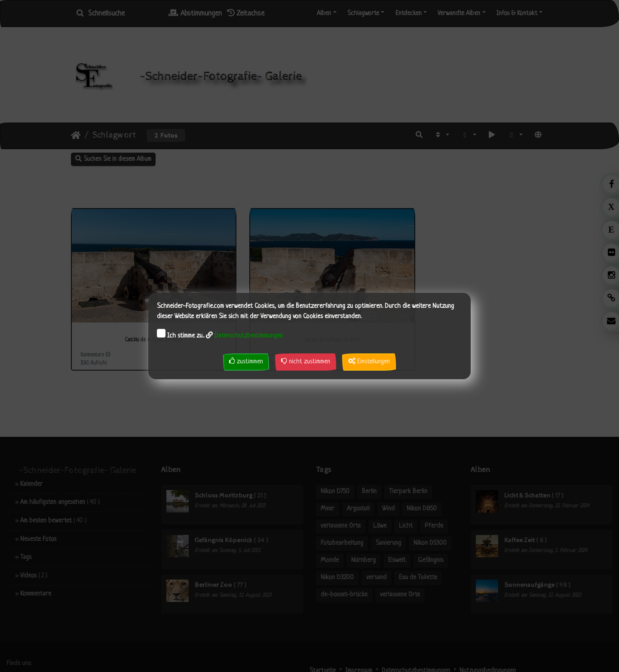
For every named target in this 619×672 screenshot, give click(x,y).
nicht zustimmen (306, 361)
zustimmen (246, 361)
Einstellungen (369, 361)
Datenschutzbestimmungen (249, 336)
